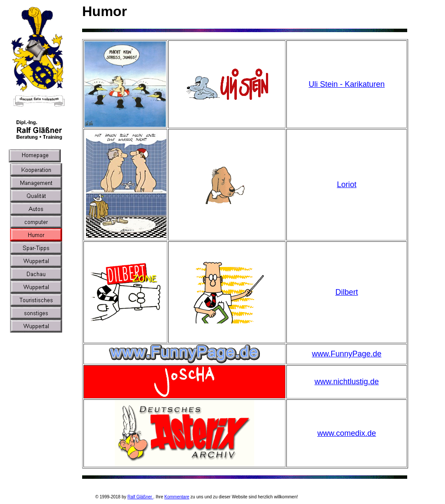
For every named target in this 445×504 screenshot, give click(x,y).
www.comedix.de (347, 433)
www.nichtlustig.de (347, 382)
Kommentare (177, 497)
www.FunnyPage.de (347, 354)
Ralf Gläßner (140, 497)
